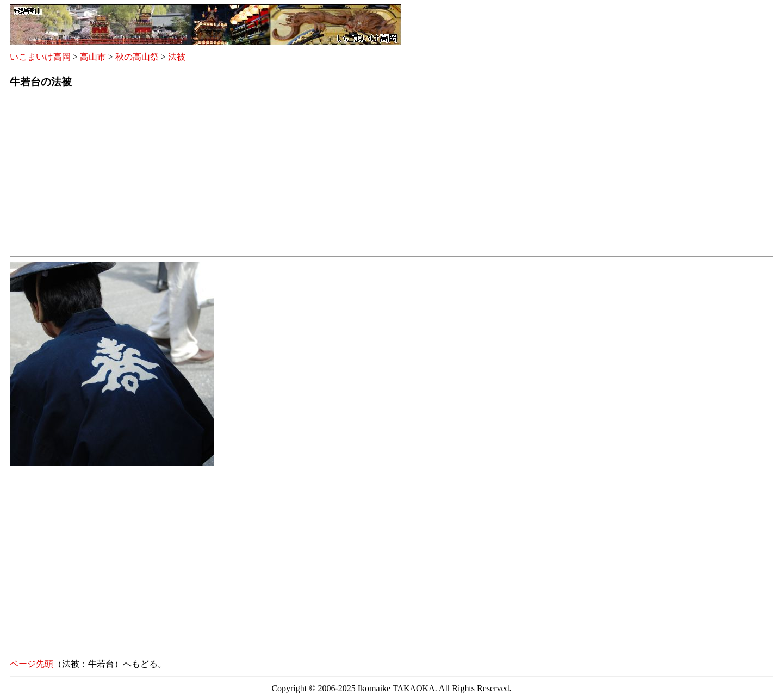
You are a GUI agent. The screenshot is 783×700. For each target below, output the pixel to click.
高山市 (93, 57)
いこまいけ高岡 (40, 57)
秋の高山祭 (137, 57)
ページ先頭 (32, 664)
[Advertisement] (336, 176)
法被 (177, 57)
